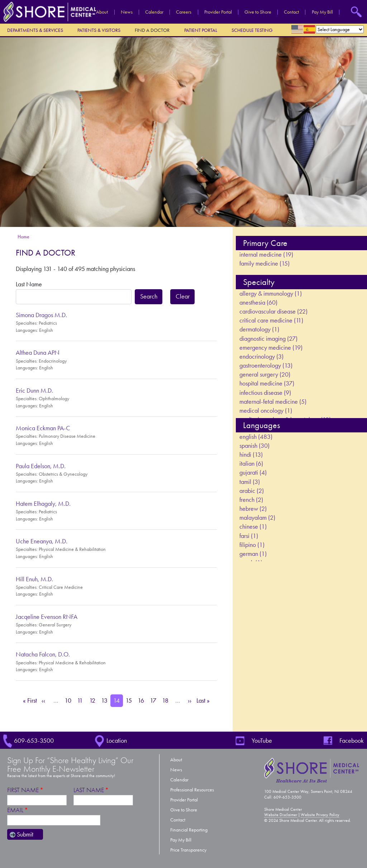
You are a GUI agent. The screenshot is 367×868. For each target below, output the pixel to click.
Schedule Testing (252, 30)
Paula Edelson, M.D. (41, 466)
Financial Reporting (189, 830)
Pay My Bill (322, 12)
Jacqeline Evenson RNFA (47, 617)
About (102, 12)
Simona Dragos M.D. (41, 315)
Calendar (154, 12)
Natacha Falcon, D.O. (43, 654)
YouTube (262, 741)
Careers (184, 12)
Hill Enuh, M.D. (34, 579)
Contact (291, 12)
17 (154, 700)
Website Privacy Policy (320, 815)
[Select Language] (340, 29)
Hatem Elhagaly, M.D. (43, 504)
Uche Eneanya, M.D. (42, 541)
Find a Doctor (152, 30)
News (127, 12)
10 (69, 700)
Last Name (29, 284)
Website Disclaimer (281, 815)
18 (167, 700)
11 (82, 700)
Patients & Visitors (99, 30)
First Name (23, 790)
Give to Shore (258, 12)
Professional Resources (192, 790)
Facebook (352, 741)
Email (15, 810)
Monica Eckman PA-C (43, 428)
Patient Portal (201, 30)
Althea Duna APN (38, 353)
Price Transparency (188, 850)
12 (94, 700)
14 (118, 700)
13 (106, 700)
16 (142, 700)
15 (130, 700)
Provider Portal (218, 12)
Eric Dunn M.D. (34, 391)
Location (117, 741)
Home (24, 237)
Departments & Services (35, 30)
